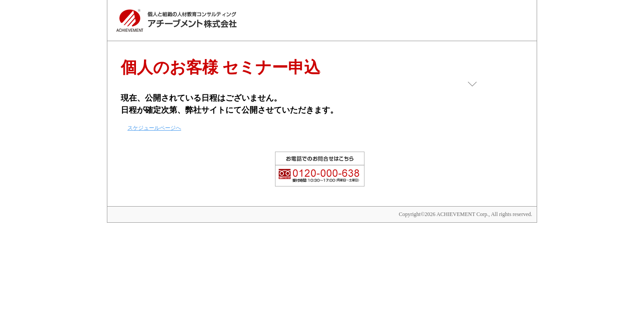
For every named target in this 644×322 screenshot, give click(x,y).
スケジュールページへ (154, 128)
